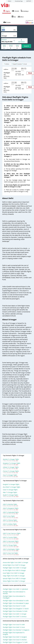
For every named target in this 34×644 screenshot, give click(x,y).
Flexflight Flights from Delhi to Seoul (14, 627)
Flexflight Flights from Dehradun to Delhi (15, 611)
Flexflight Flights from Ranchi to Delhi (14, 606)
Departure (4, 40)
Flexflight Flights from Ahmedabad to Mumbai (14, 593)
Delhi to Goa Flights (9, 516)
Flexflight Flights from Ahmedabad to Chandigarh (14, 597)
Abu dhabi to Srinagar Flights (12, 487)
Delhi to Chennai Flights (10, 520)
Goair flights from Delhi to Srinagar (14, 573)
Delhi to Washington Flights (11, 549)
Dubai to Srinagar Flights (10, 490)
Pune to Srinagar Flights (10, 475)
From (3, 28)
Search (26, 46)
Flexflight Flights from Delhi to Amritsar (15, 617)
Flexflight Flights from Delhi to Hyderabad (15, 589)
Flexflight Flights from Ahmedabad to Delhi (16, 601)
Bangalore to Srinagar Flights (12, 463)
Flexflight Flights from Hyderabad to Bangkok (14, 633)
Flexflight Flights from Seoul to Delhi (14, 625)
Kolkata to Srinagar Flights (11, 467)
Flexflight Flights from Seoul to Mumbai (15, 640)
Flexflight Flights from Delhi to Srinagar (15, 614)
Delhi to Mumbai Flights (10, 504)
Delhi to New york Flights (10, 553)
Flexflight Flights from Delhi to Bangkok (15, 637)
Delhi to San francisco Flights (12, 533)
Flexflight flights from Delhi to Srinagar (15, 568)
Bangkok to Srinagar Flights (11, 484)
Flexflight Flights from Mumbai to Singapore (16, 630)
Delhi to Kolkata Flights (10, 524)
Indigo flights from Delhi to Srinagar (14, 576)
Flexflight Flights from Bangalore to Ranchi (16, 609)
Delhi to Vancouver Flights (11, 541)
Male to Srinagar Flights (10, 492)
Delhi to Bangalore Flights (11, 508)
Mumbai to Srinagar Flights (11, 459)
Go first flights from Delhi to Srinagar (14, 570)
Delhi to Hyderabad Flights (11, 512)
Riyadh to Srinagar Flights (10, 495)
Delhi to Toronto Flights (10, 537)
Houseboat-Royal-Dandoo (12, 161)
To (3, 34)
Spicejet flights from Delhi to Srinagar (14, 578)
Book (30, 73)
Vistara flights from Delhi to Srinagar (14, 581)
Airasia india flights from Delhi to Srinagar (15, 562)
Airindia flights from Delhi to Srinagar (14, 565)
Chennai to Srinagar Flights (11, 471)
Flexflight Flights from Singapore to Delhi (15, 642)
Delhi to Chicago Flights (10, 545)
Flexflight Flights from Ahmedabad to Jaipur (16, 603)
